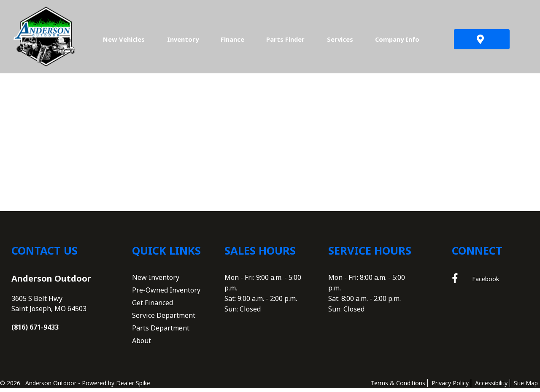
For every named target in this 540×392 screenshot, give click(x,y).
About (142, 344)
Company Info (397, 39)
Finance (232, 39)
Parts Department (161, 331)
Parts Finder (285, 39)
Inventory (183, 39)
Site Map (526, 386)
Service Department (164, 319)
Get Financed (153, 306)
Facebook (475, 282)
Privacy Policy (450, 386)
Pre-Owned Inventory (166, 293)
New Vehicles (124, 39)
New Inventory (156, 281)
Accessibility (491, 386)
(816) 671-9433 (35, 330)
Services (340, 39)
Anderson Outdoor (51, 282)
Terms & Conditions (398, 386)
